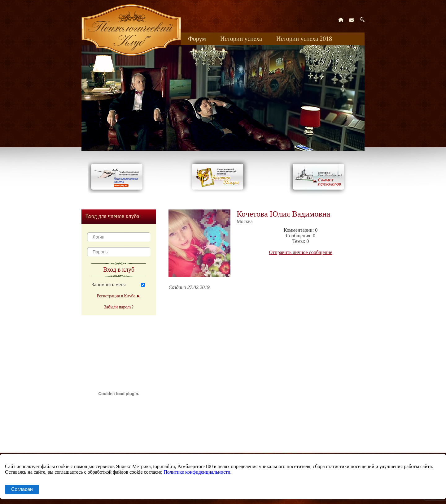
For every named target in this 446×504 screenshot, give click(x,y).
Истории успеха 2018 (304, 39)
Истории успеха (241, 39)
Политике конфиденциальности (197, 472)
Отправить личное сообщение (301, 252)
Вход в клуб (119, 269)
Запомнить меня (109, 284)
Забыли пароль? (119, 307)
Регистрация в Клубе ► (119, 296)
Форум (197, 39)
